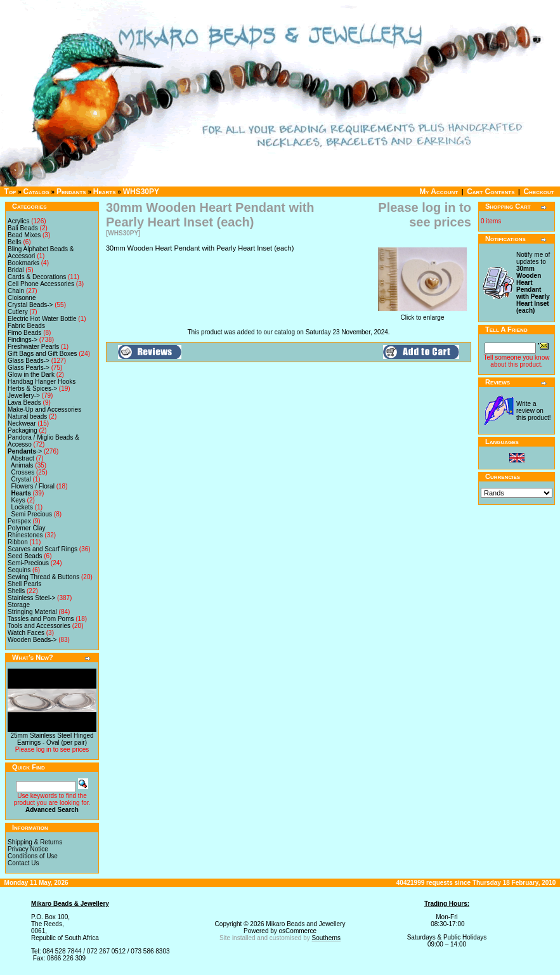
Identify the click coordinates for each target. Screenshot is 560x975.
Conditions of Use (33, 856)
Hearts (105, 192)
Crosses (23, 472)
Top (10, 192)
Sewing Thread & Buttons (43, 577)
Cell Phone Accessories (41, 284)
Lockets (22, 507)
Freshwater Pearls (33, 347)
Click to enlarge (422, 315)
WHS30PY (141, 192)
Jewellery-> (24, 396)
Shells (16, 591)
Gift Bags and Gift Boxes (42, 354)
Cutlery (18, 312)
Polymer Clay (26, 528)
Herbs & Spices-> (32, 389)
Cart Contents (491, 192)
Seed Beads (25, 556)
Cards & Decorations (37, 277)
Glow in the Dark (31, 375)
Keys (18, 500)
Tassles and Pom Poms (41, 619)
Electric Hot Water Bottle (42, 319)
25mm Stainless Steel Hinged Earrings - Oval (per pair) (52, 739)
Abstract (23, 458)
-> (25, 451)
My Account (439, 192)
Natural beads (27, 416)
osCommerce (298, 931)
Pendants (71, 192)
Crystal (21, 479)
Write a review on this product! (533, 411)
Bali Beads (23, 228)
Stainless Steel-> (31, 598)
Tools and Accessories (39, 626)
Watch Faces (26, 633)
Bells (15, 242)
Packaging (23, 430)
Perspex (19, 521)
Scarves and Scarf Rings (42, 549)
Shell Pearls (24, 584)
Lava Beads (24, 402)
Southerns (327, 938)
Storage (19, 605)
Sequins (19, 570)
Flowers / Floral (33, 486)
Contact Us (23, 863)
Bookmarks (23, 263)
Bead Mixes (24, 235)
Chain (16, 291)
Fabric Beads (26, 326)
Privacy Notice (28, 849)
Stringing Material (32, 612)
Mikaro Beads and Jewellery (305, 924)
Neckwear (22, 423)
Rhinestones (25, 535)
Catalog (36, 192)
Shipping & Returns (35, 842)
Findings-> (23, 340)
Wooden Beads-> (32, 640)
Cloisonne (22, 298)
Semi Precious (32, 514)
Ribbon (18, 542)
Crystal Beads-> (30, 305)
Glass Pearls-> (29, 368)
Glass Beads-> (29, 361)
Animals (22, 465)
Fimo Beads (24, 333)
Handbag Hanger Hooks (42, 382)
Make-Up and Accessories (44, 409)
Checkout (538, 192)
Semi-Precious (28, 563)
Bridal (16, 270)
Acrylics (18, 221)
